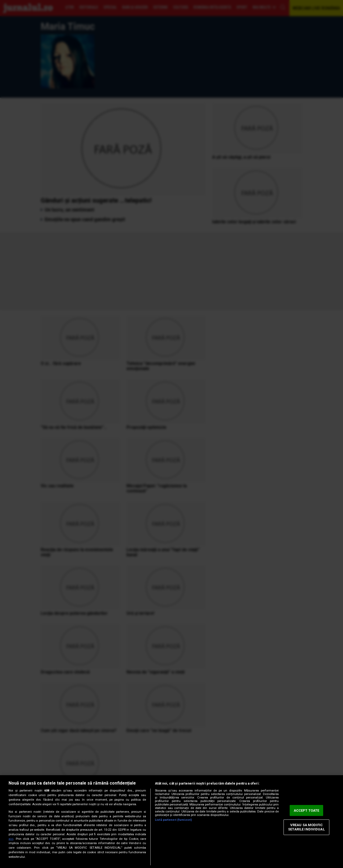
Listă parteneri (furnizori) (173, 820)
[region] (171, 822)
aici (11, 839)
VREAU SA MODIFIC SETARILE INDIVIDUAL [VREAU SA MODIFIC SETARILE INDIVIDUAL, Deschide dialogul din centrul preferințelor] (306, 827)
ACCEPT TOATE (307, 810)
